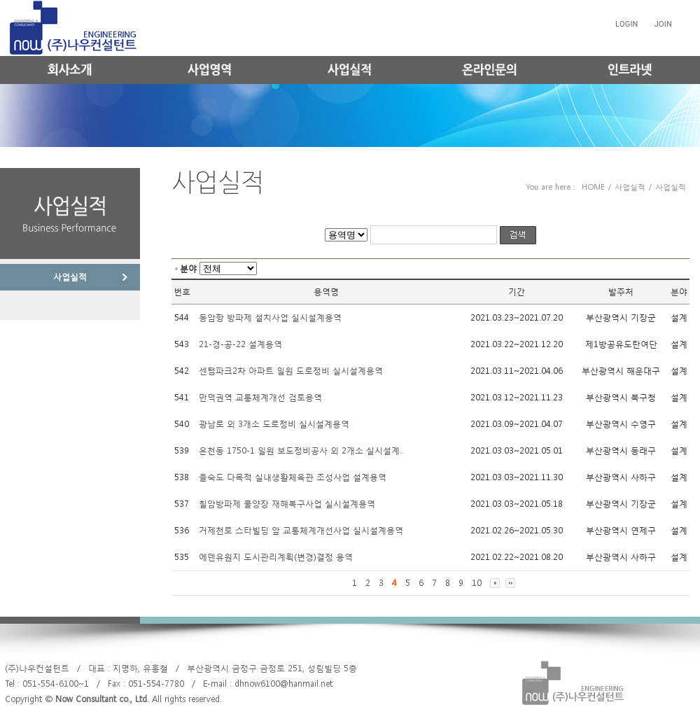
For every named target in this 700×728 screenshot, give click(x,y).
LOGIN (627, 24)
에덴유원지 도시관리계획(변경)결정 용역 (276, 557)
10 (477, 583)
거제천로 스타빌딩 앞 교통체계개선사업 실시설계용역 (301, 531)
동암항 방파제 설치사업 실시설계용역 (270, 318)
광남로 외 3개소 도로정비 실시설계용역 (274, 424)
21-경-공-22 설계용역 (240, 344)
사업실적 (70, 277)
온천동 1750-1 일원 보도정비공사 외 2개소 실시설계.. (301, 451)
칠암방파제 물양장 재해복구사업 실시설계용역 (287, 504)
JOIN (663, 24)
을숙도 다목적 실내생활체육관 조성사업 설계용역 (293, 477)
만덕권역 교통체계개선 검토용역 (260, 398)
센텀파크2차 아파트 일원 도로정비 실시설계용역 (291, 371)
